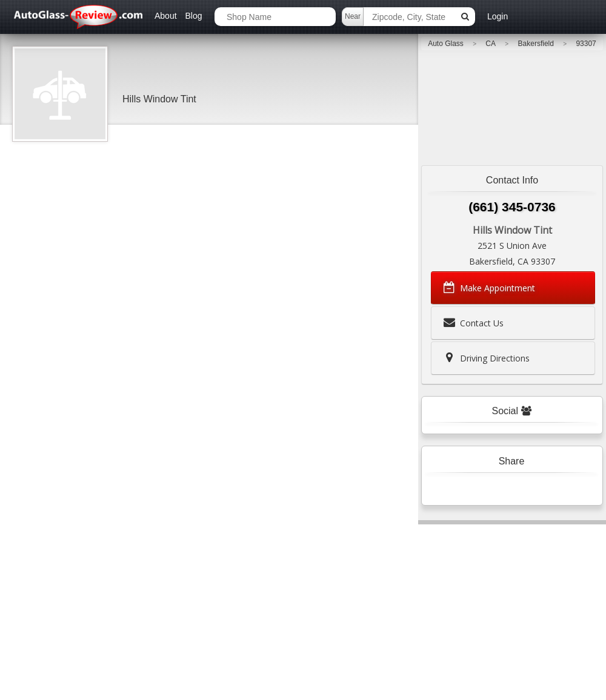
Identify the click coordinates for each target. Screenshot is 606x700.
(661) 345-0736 (512, 207)
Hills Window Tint (159, 99)
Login (498, 16)
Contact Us (472, 323)
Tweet (487, 489)
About (166, 16)
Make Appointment (488, 288)
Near (353, 16)
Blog (193, 16)
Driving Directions (485, 358)
